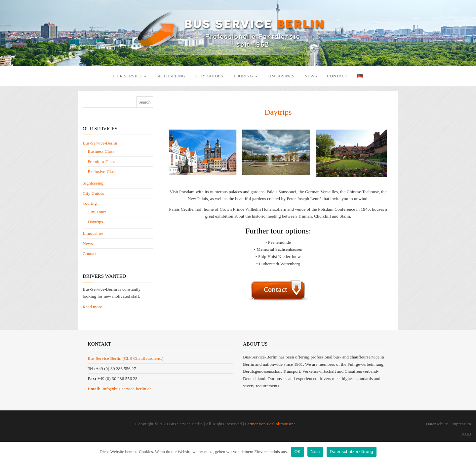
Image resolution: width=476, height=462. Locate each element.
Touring (245, 76)
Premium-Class (101, 162)
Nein (315, 452)
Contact (337, 76)
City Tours (97, 212)
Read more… (95, 307)
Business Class (101, 151)
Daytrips (95, 222)
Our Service (130, 76)
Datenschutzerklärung (352, 452)
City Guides (209, 76)
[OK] (468, 452)
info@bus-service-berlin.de (120, 389)
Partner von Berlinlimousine (270, 424)
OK (297, 452)
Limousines (281, 76)
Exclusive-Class (102, 171)
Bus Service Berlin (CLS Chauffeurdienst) (125, 358)
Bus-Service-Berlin (100, 143)
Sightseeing (171, 76)
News (310, 76)
